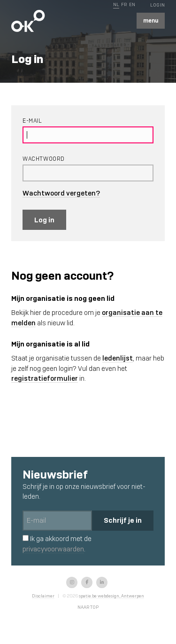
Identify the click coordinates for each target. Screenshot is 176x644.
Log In (157, 5)
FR (124, 4)
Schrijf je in (123, 520)
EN (132, 4)
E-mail (32, 121)
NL (116, 4)
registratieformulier (45, 378)
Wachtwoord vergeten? (61, 193)
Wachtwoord (44, 159)
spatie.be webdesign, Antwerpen (111, 596)
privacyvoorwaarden (53, 549)
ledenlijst (118, 358)
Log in (44, 220)
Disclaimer (43, 596)
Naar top (88, 607)
